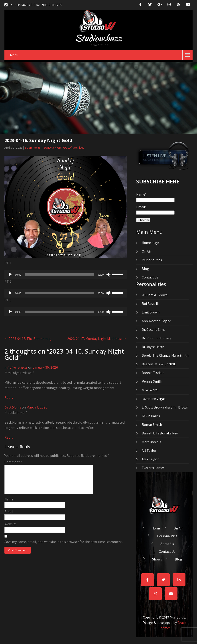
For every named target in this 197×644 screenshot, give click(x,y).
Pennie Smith (152, 381)
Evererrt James (153, 468)
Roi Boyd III (150, 304)
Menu (14, 55)
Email (9, 517)
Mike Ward (150, 390)
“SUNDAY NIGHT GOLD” (57, 148)
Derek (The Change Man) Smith (165, 355)
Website (11, 529)
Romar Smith (152, 425)
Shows (157, 559)
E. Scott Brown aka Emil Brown (165, 407)
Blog (145, 269)
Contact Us (150, 277)
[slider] (59, 274)
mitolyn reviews (16, 367)
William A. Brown (155, 295)
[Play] (10, 274)
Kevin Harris (151, 416)
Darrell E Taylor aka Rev (160, 433)
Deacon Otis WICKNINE (159, 364)
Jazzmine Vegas (154, 399)
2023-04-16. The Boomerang (28, 339)
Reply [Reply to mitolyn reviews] (9, 398)
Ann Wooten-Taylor (156, 321)
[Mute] (108, 274)
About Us (167, 543)
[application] (66, 274)
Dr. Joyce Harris (153, 347)
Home (156, 528)
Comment (13, 462)
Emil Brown (151, 312)
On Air (146, 251)
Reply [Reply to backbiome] (9, 437)
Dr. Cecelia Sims (154, 330)
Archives (79, 148)
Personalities (152, 260)
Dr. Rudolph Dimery (156, 338)
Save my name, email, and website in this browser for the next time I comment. (64, 547)
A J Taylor (149, 450)
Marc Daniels (151, 442)
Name (9, 505)
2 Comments (32, 148)
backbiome (13, 407)
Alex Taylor (150, 459)
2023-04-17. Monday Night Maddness (97, 339)
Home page (150, 243)
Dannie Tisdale (153, 373)
